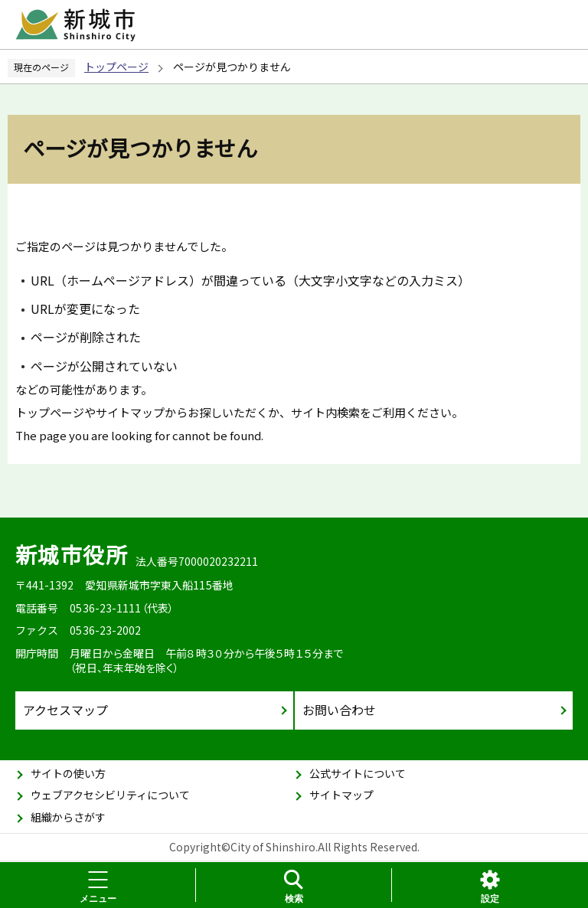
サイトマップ (341, 795)
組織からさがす (68, 817)
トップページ (116, 67)
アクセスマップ (65, 710)
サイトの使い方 (68, 773)
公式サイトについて (358, 773)
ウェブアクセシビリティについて (110, 795)
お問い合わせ (339, 710)
